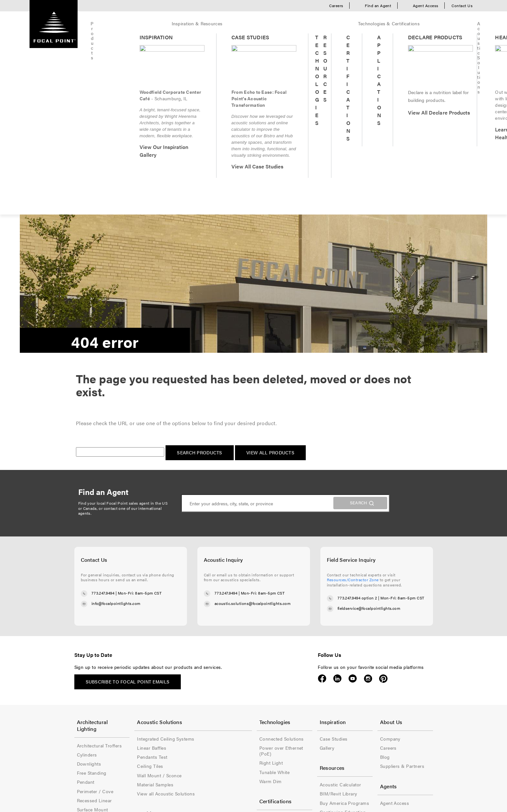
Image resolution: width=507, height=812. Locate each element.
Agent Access (426, 6)
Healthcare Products (171, 655)
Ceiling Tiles (163, 591)
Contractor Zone (313, 646)
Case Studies (309, 563)
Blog (373, 582)
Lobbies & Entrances (172, 683)
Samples (86, 725)
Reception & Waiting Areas (178, 701)
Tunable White (237, 591)
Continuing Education (318, 637)
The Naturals (91, 707)
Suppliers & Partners (390, 591)
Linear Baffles (164, 572)
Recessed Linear (94, 618)
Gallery (302, 572)
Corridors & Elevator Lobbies (181, 673)
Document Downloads (319, 655)
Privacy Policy (166, 755)
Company (378, 563)
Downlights (89, 582)
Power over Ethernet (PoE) (251, 572)
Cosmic (85, 697)
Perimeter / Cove (95, 609)
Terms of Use (125, 755)
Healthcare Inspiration (173, 664)
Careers (336, 6)
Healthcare (319, 23)
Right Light (234, 582)
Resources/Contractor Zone (353, 404)
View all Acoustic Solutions (179, 618)
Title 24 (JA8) (236, 683)
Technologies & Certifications (214, 23)
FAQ (300, 664)
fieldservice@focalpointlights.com (369, 433)
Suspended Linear (96, 636)
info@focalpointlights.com (116, 428)
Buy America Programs (247, 637)
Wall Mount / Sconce (99, 646)
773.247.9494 (103, 418)
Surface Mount (93, 627)
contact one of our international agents (120, 336)
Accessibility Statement (219, 755)
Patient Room (164, 692)
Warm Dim (234, 600)
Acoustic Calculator (316, 609)
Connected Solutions (245, 563)
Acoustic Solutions (276, 23)
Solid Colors (90, 716)
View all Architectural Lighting (99, 658)
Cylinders (87, 572)
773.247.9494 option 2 (357, 423)
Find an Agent (378, 6)
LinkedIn (337, 503)
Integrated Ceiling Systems (178, 563)
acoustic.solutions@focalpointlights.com (253, 428)
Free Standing (92, 591)
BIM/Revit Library (314, 618)
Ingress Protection (242, 664)
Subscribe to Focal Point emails (128, 506)
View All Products (270, 277)
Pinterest (383, 503)
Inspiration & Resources (146, 23)
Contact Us (462, 6)
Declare (230, 646)
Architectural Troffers (99, 563)
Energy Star (235, 655)
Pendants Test (165, 582)
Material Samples (168, 609)
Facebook (322, 503)
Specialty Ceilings (241, 719)
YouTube (353, 503)
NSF (227, 673)
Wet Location (236, 728)
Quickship (352, 23)
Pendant (86, 600)
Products (100, 23)
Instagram (368, 503)
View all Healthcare (170, 710)
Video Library (309, 683)
